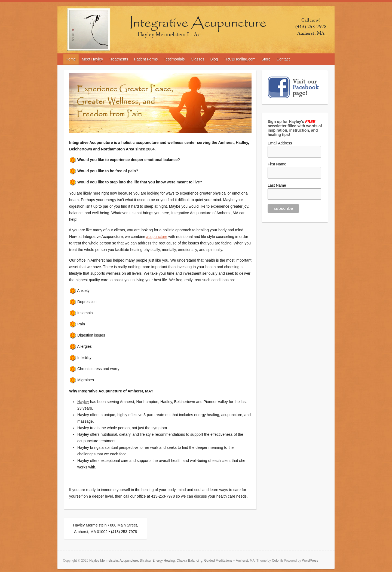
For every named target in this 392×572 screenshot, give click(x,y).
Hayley (83, 402)
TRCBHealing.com (240, 59)
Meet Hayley (92, 59)
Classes (198, 59)
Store (266, 59)
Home (71, 59)
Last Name (277, 185)
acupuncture (157, 237)
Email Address (280, 143)
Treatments (118, 59)
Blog (214, 59)
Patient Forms (146, 59)
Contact (283, 59)
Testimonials (174, 59)
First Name (277, 164)
